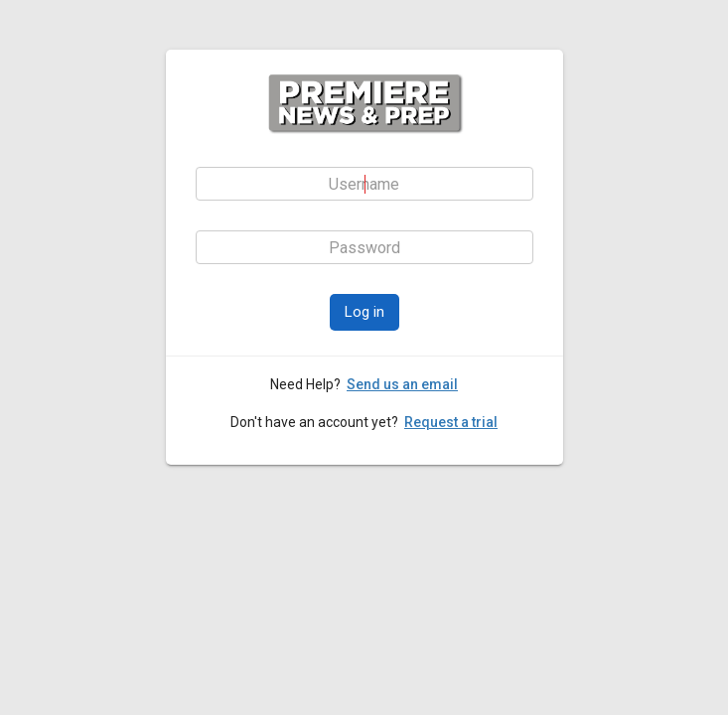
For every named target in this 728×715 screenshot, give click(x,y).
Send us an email (402, 384)
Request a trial (451, 422)
